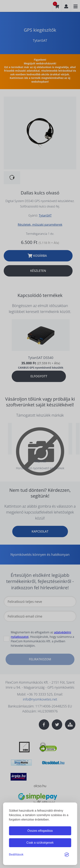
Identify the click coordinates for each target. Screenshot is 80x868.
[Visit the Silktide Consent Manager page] (67, 855)
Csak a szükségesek (40, 843)
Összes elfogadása (40, 831)
